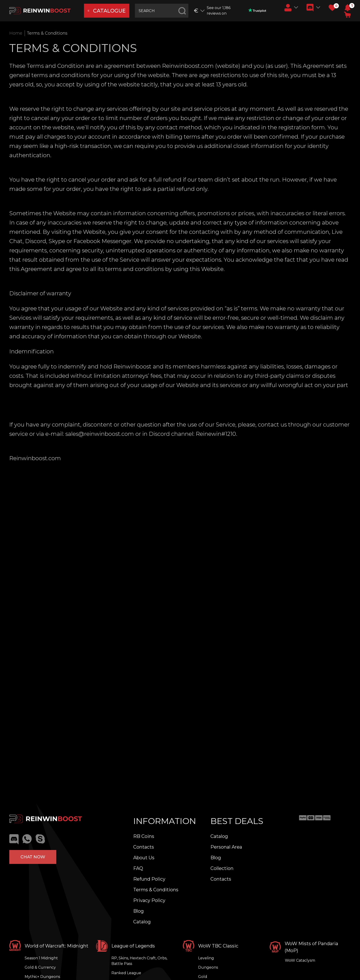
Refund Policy (149, 879)
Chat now (33, 857)
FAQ (138, 868)
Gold (203, 977)
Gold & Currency (40, 967)
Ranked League (126, 973)
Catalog (142, 922)
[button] (348, 8)
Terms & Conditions (156, 890)
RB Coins (144, 836)
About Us (144, 858)
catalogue (107, 11)
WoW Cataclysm (300, 960)
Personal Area (226, 847)
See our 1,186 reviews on (236, 11)
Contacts (144, 847)
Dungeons (208, 967)
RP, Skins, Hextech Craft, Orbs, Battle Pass (139, 961)
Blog (138, 911)
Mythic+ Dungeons (42, 977)
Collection (222, 868)
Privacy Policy (149, 900)
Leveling (206, 958)
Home (16, 33)
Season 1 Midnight (41, 958)
